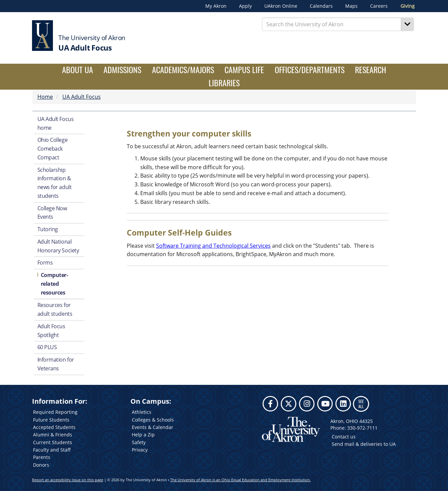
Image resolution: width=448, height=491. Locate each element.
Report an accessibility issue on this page (68, 480)
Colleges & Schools (153, 420)
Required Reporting (55, 412)
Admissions (122, 70)
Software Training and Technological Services (213, 246)
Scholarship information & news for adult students (55, 183)
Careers (379, 6)
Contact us (344, 437)
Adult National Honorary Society (58, 246)
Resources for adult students (55, 309)
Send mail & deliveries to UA (364, 444)
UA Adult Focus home (56, 123)
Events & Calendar (153, 427)
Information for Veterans (56, 364)
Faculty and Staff (52, 450)
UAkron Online (281, 6)
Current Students (53, 442)
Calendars (321, 6)
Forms (45, 263)
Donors (41, 465)
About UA (78, 70)
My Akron (216, 6)
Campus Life (244, 70)
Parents (42, 457)
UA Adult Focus (82, 97)
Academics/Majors (183, 70)
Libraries (224, 83)
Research (370, 70)
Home (45, 97)
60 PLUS (47, 347)
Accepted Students (54, 427)
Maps (351, 6)
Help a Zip (143, 435)
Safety (139, 442)
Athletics (142, 412)
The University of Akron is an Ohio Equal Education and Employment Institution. (241, 480)
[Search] (408, 24)
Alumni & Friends (53, 435)
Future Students (51, 420)
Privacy (140, 450)
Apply (245, 6)
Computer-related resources (54, 284)
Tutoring (48, 229)
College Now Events (52, 213)
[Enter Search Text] (332, 24)
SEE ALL (361, 404)
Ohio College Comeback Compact (53, 149)
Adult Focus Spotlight (51, 331)
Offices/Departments (310, 70)
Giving (408, 6)
